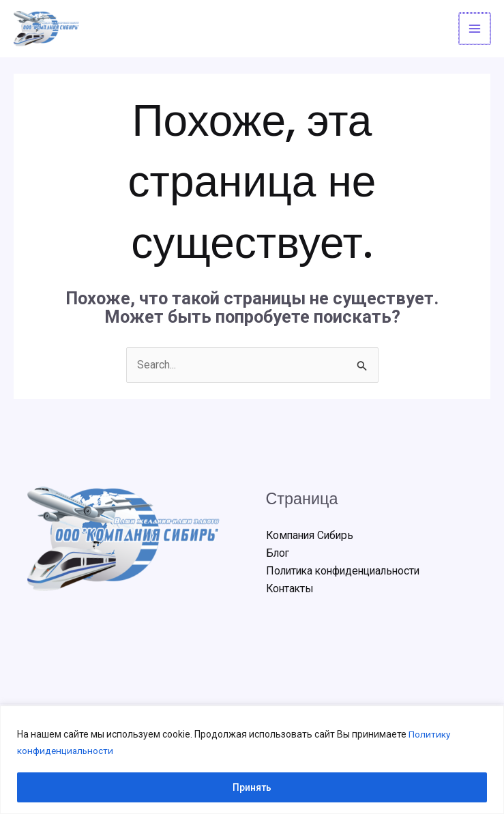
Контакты (291, 591)
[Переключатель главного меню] (475, 29)
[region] (252, 760)
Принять (252, 787)
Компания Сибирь (312, 537)
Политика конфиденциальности (347, 572)
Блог (278, 554)
